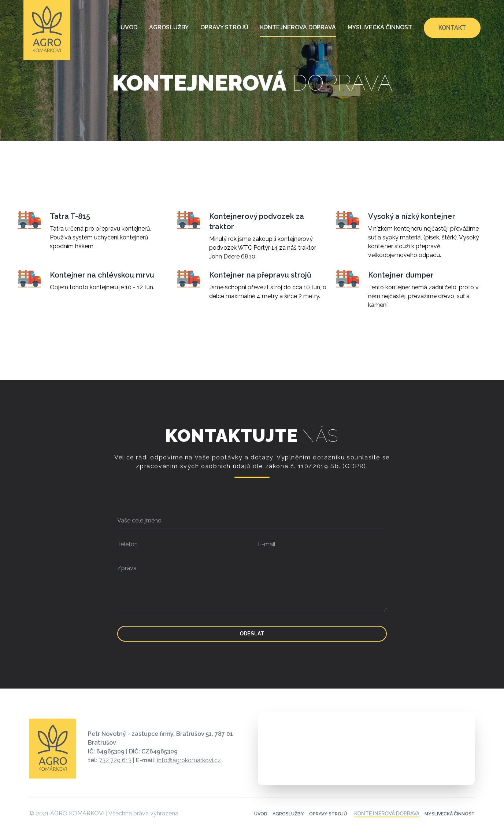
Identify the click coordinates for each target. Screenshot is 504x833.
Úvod (129, 27)
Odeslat (252, 638)
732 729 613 (115, 769)
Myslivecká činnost (380, 27)
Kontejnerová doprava (298, 27)
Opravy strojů (224, 27)
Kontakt (452, 28)
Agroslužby (169, 27)
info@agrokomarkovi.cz (189, 769)
